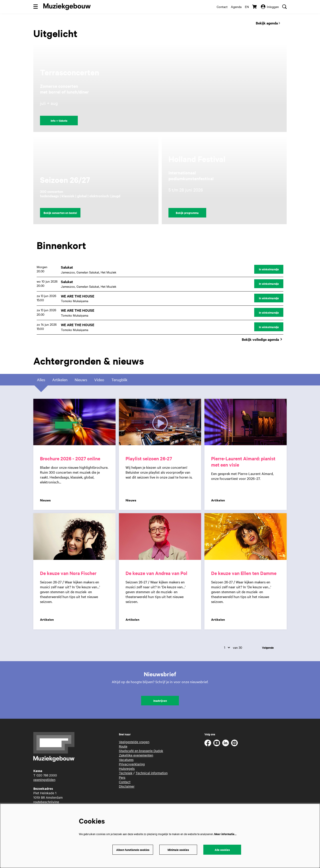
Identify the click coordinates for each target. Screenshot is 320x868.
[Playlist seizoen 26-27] (160, 423)
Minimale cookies (178, 850)
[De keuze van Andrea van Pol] (160, 537)
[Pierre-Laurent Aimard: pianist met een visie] (246, 423)
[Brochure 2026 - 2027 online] (74, 423)
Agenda (236, 7)
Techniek (126, 774)
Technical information (152, 774)
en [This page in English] (247, 7)
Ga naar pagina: (2, 424)
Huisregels (127, 769)
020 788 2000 (47, 776)
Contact (222, 7)
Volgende (268, 648)
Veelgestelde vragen (134, 742)
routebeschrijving (46, 802)
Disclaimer (127, 787)
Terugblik (119, 380)
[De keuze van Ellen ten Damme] (246, 537)
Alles (41, 380)
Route (123, 747)
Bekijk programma (187, 213)
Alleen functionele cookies (133, 850)
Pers (122, 778)
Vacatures (126, 760)
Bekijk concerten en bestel (60, 213)
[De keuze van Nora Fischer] (74, 537)
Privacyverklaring (132, 765)
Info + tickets (59, 121)
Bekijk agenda (268, 23)
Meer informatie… (225, 834)
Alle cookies (222, 850)
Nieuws (81, 380)
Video (99, 380)
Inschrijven (160, 701)
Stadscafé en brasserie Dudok (141, 751)
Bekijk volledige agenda (263, 340)
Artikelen (60, 380)
